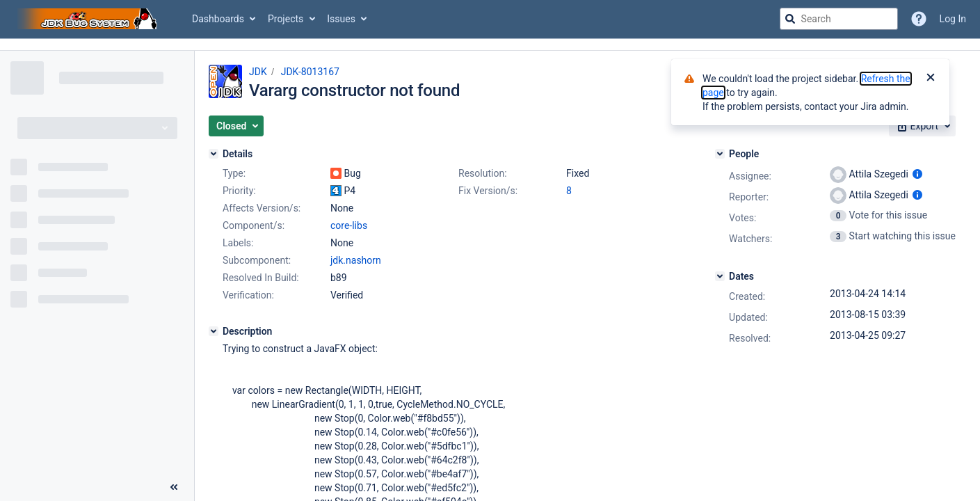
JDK (258, 72)
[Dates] (720, 276)
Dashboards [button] (218, 19)
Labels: (238, 243)
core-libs (349, 225)
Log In (953, 19)
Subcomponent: (257, 260)
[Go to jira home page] (89, 19)
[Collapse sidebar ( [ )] (174, 487)
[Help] (919, 19)
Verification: (248, 295)
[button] (236, 126)
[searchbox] (839, 19)
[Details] (214, 154)
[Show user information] (917, 174)
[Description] (214, 331)
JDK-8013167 (310, 72)
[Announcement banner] (490, 45)
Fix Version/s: (488, 191)
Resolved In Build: (261, 278)
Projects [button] (286, 19)
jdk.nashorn (356, 260)
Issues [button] (341, 19)
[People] (720, 154)
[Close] (931, 79)
